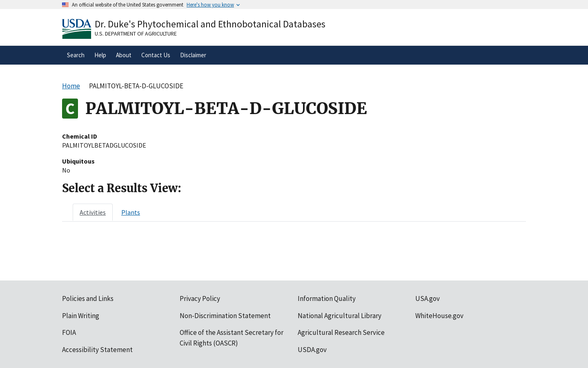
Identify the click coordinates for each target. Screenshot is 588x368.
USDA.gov (312, 350)
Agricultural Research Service (341, 332)
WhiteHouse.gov (439, 316)
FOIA (69, 332)
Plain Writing (81, 316)
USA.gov (428, 298)
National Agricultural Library (340, 316)
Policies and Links (88, 298)
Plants (131, 212)
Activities (93, 212)
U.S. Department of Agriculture (136, 34)
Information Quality (327, 298)
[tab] (93, 212)
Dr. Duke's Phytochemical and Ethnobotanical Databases (210, 24)
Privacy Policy (200, 298)
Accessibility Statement (97, 350)
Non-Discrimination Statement (225, 316)
